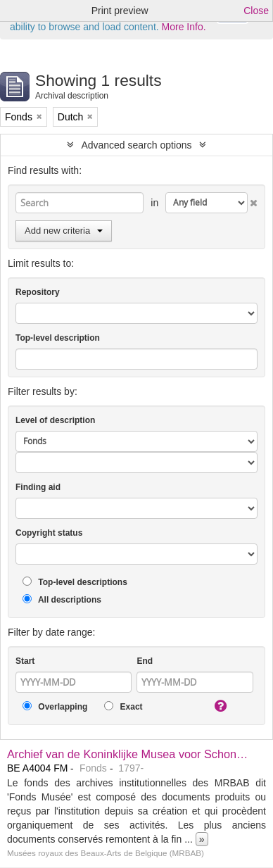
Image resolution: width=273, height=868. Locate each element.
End (145, 661)
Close (256, 11)
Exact (123, 706)
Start (25, 661)
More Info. (184, 27)
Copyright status (49, 533)
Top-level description (58, 338)
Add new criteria (64, 231)
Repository (38, 292)
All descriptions (62, 599)
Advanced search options (136, 145)
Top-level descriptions (75, 582)
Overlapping (55, 706)
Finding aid (38, 487)
